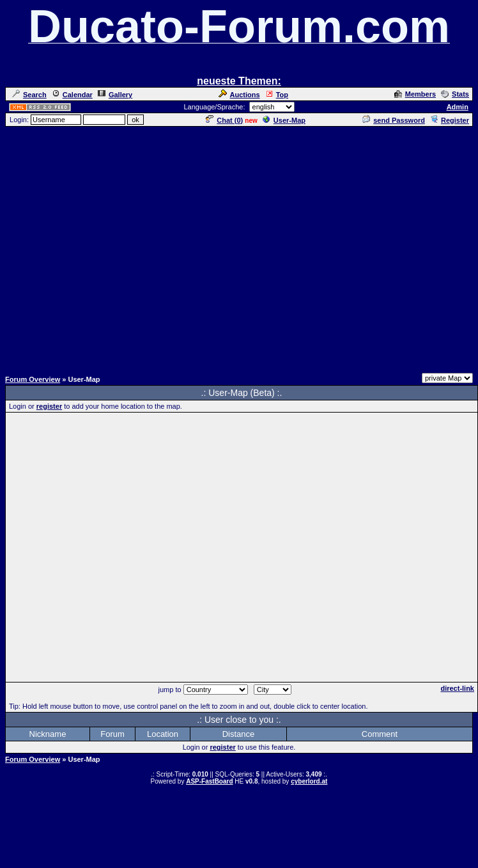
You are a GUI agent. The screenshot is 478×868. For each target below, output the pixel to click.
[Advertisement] (120, 248)
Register (450, 120)
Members (415, 94)
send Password (394, 120)
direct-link (457, 688)
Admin (458, 107)
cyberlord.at (309, 781)
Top (277, 95)
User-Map (284, 120)
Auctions (239, 95)
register (49, 406)
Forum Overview (33, 379)
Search (29, 95)
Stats (455, 94)
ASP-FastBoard (209, 781)
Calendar (72, 95)
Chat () (224, 120)
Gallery (115, 95)
